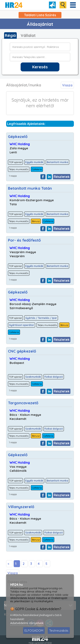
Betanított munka (57, 162)
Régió (10, 35)
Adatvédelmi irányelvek (27, 623)
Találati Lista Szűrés (40, 15)
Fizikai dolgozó (54, 377)
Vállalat (28, 35)
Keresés (40, 67)
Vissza (67, 85)
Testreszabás (59, 631)
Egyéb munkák (34, 162)
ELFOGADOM (34, 631)
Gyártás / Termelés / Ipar (41, 318)
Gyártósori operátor (22, 325)
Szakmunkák (33, 377)
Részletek (62, 177)
